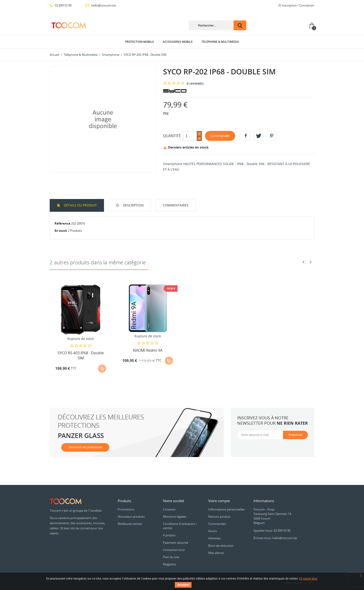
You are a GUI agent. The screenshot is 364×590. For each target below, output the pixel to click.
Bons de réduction (221, 546)
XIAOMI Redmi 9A (148, 350)
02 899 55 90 (61, 5)
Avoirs (213, 531)
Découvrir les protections (85, 447)
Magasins (169, 564)
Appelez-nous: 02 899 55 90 (272, 530)
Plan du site (171, 557)
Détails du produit (80, 205)
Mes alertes (216, 553)
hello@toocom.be (100, 5)
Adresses (214, 538)
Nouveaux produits (131, 517)
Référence (62, 223)
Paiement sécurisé (175, 543)
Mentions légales (175, 517)
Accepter (183, 585)
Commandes (217, 524)
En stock (61, 231)
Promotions (126, 509)
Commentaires (176, 205)
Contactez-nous (174, 550)
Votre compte (219, 501)
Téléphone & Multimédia (220, 42)
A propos (169, 535)
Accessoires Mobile (178, 42)
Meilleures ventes (130, 524)
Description (133, 205)
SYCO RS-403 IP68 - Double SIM (81, 355)
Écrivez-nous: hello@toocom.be (275, 538)
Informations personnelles (226, 509)
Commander (220, 136)
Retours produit (219, 517)
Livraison (169, 509)
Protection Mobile (140, 42)
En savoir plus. (309, 579)
